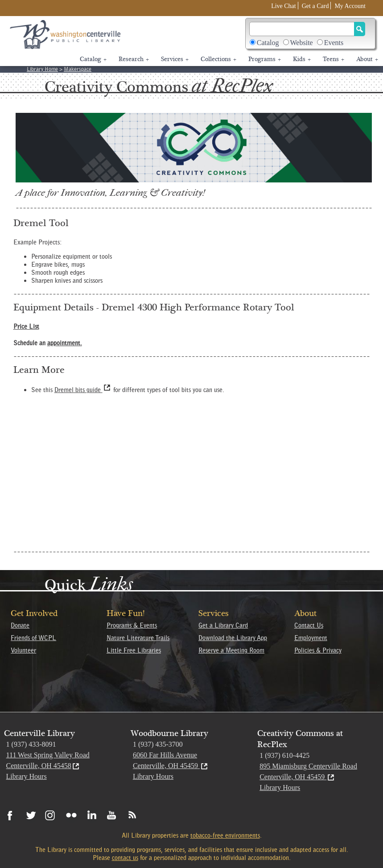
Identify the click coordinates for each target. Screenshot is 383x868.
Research (134, 59)
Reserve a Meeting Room (231, 650)
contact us (125, 858)
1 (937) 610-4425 (284, 755)
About (367, 59)
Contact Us (309, 625)
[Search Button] (360, 29)
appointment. (65, 343)
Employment (311, 638)
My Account (350, 6)
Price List (26, 327)
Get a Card (315, 6)
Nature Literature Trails (138, 638)
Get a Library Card (223, 625)
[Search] (302, 29)
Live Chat (284, 6)
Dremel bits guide (83, 390)
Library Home (42, 69)
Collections (218, 59)
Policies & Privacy (318, 650)
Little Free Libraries (134, 650)
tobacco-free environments (225, 835)
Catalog (268, 43)
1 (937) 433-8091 (31, 744)
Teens (334, 59)
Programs (265, 59)
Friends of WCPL (33, 638)
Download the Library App (233, 638)
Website (302, 43)
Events (334, 43)
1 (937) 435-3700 (158, 744)
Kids (302, 59)
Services (175, 59)
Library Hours (27, 776)
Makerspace (78, 69)
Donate (20, 625)
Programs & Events (132, 625)
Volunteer (23, 650)
